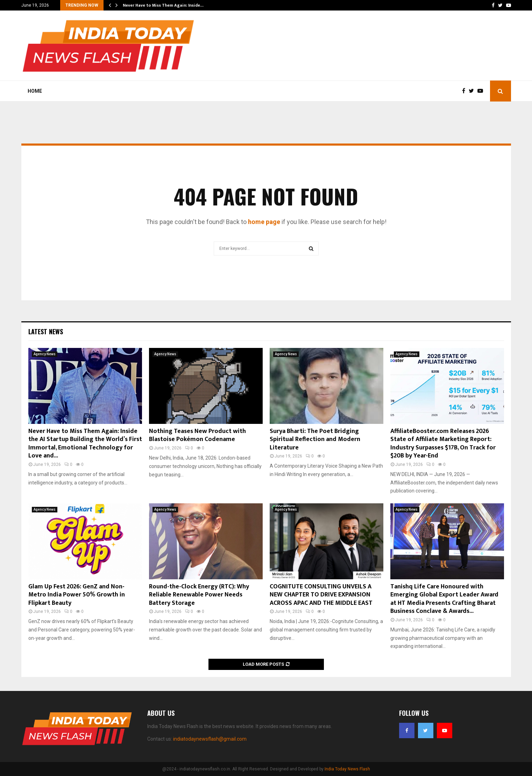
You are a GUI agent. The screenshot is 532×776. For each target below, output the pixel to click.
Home (35, 91)
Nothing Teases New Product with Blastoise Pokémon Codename (197, 435)
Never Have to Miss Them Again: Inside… (163, 5)
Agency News (45, 354)
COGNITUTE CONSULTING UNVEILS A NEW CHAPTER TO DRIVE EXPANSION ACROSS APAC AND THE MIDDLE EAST (321, 595)
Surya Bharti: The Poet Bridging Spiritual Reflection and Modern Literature (315, 439)
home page (264, 222)
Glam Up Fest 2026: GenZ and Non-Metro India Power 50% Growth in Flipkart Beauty (77, 595)
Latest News (46, 331)
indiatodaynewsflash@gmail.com (210, 739)
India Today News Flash (347, 769)
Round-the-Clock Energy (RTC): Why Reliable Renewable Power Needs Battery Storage (199, 595)
